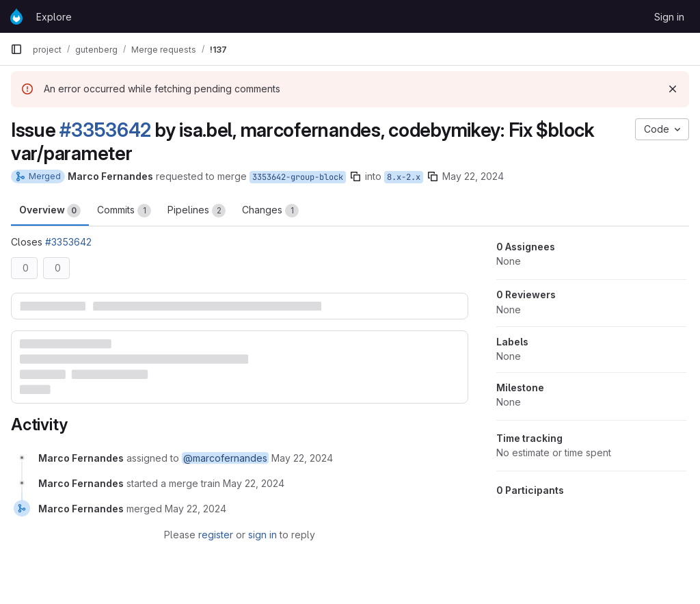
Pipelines (197, 211)
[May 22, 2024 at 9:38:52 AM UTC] (302, 458)
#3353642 (105, 130)
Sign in (669, 17)
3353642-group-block (298, 177)
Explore (54, 17)
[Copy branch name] (355, 176)
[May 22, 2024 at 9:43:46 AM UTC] (254, 483)
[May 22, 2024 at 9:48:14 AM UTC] (196, 509)
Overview (50, 211)
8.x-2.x (404, 177)
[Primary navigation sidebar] (16, 49)
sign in (262, 535)
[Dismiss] (673, 89)
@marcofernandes (225, 458)
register (216, 535)
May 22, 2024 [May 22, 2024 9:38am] (473, 176)
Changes (270, 211)
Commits (124, 211)
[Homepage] (16, 16)
